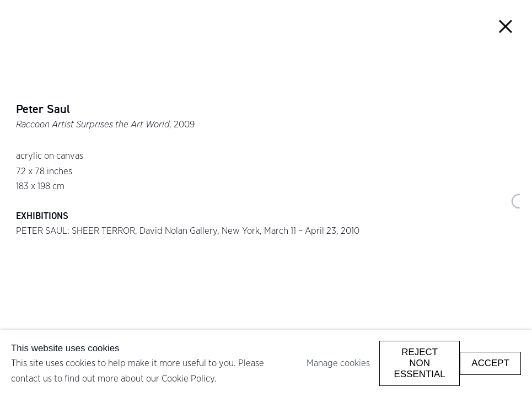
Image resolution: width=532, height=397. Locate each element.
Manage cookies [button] (338, 363)
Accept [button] (490, 363)
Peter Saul (43, 109)
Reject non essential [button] (420, 363)
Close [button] (506, 26)
